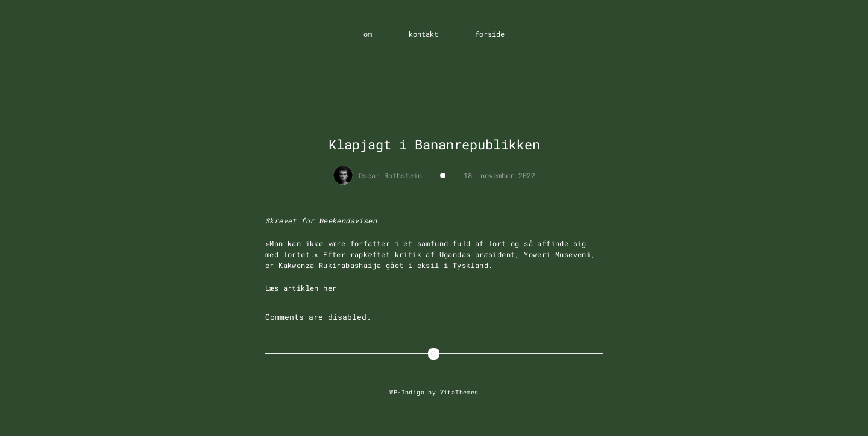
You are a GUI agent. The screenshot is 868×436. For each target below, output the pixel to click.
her (330, 288)
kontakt (423, 34)
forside (490, 34)
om (368, 34)
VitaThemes (459, 392)
